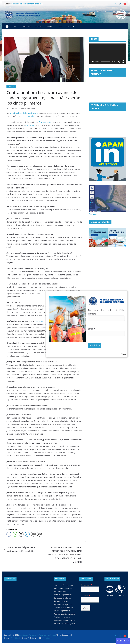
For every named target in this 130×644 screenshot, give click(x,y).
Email (92, 329)
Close (123, 354)
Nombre (92, 314)
